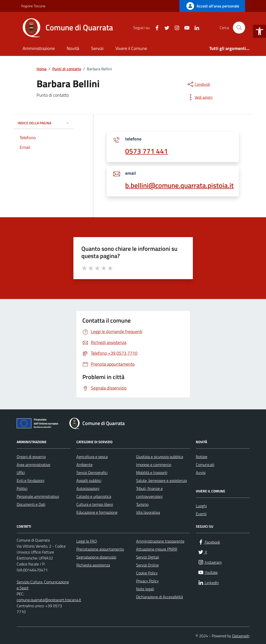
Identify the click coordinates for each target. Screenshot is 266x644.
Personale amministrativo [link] (38, 496)
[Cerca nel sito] (239, 28)
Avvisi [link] (201, 472)
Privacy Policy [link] (147, 581)
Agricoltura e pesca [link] (92, 457)
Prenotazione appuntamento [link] (100, 549)
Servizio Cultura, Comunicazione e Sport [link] (43, 585)
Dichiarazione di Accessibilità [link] (160, 597)
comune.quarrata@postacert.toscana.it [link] (49, 600)
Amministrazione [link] (39, 48)
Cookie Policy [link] (147, 573)
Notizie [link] (202, 457)
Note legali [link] (145, 589)
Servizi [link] (97, 48)
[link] (260, 31)
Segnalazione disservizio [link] (96, 557)
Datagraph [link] (241, 636)
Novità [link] (73, 48)
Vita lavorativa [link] (148, 512)
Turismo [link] (142, 504)
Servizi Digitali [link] (148, 557)
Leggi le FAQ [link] (87, 541)
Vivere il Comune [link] (131, 48)
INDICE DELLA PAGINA (44, 123)
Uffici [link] (21, 472)
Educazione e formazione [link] (97, 512)
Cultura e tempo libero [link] (95, 504)
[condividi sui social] (198, 84)
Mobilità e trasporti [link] (152, 472)
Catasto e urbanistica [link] (94, 496)
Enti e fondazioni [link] (30, 480)
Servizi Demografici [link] (92, 472)
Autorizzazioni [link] (88, 488)
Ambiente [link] (84, 465)
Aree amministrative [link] (33, 465)
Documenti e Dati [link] (31, 504)
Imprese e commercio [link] (154, 465)
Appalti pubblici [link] (89, 480)
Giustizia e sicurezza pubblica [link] (160, 457)
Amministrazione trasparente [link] (160, 541)
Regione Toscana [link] (33, 6)
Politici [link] (22, 488)
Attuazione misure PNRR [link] (157, 549)
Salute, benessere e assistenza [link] (161, 480)
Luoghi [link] (201, 506)
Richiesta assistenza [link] (93, 565)
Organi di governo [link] (31, 457)
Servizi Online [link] (147, 565)
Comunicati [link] (205, 465)
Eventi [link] (201, 514)
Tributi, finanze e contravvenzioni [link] (149, 492)
